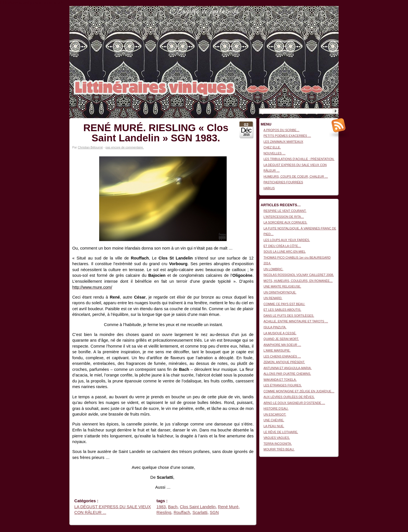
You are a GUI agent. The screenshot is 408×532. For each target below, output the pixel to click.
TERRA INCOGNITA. (278, 444)
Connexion (331, 9)
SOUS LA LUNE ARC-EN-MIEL (285, 252)
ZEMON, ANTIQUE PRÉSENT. (284, 362)
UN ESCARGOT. (275, 414)
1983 (161, 507)
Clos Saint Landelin (198, 507)
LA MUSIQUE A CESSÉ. (280, 333)
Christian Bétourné (90, 147)
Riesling (164, 512)
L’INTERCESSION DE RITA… (284, 217)
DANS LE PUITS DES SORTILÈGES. (289, 316)
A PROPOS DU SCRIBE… (281, 130)
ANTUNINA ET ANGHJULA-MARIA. (288, 368)
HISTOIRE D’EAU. (276, 408)
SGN (214, 512)
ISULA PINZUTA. (275, 327)
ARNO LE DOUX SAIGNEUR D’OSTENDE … (294, 403)
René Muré (228, 507)
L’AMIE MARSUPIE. (277, 350)
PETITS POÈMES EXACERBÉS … (287, 136)
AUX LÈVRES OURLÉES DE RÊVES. (289, 397)
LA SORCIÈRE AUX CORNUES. (285, 222)
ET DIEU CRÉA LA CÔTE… (282, 246)
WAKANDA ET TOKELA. (280, 380)
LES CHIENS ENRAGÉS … (282, 356)
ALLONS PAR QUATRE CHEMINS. (287, 374)
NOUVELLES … (275, 153)
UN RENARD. (273, 298)
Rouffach (182, 512)
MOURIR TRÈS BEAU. (279, 449)
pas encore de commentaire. (125, 147)
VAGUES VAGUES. (277, 438)
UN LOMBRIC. (273, 269)
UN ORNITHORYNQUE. (280, 292)
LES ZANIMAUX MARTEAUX (283, 142)
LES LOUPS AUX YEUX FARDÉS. (287, 240)
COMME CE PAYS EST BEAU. (284, 304)
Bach (173, 507)
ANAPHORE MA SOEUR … (282, 345)
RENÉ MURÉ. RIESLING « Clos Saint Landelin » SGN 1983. (156, 133)
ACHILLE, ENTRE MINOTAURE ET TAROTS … (296, 321)
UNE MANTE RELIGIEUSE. (282, 286)
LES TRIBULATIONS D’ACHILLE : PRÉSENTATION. (299, 159)
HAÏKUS (269, 188)
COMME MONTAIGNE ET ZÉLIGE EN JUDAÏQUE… (299, 391)
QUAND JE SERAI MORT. (281, 339)
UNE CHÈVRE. (274, 420)
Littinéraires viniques (315, 15)
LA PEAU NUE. (274, 426)
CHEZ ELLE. (272, 147)
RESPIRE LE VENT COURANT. (285, 211)
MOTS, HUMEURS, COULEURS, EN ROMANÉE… (298, 281)
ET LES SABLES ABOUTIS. (282, 310)
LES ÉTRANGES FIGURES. (283, 385)
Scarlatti (200, 512)
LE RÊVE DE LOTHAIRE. (281, 432)
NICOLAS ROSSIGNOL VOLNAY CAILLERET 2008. (299, 275)
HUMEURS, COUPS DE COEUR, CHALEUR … (296, 176)
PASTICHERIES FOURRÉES (283, 182)
